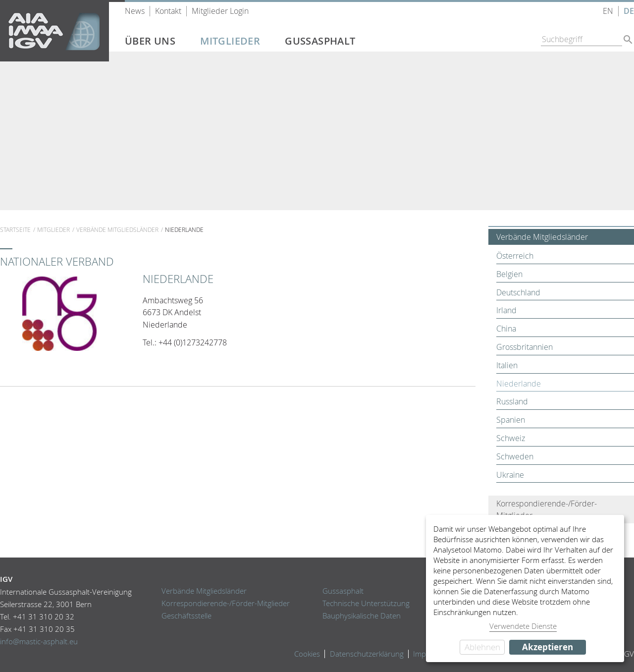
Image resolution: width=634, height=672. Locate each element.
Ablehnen (482, 647)
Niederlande (519, 384)
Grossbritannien (525, 347)
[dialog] (525, 588)
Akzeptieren (548, 647)
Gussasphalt (320, 41)
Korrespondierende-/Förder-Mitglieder (547, 509)
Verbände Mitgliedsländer (117, 229)
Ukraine (510, 475)
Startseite (15, 229)
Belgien (509, 274)
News (135, 11)
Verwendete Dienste (523, 626)
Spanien (511, 420)
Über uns (150, 41)
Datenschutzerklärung (367, 654)
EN (608, 11)
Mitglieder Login (220, 11)
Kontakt (168, 11)
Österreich (515, 256)
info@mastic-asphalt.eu (39, 641)
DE (629, 11)
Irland (506, 310)
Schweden (515, 456)
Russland (512, 401)
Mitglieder (230, 41)
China (506, 329)
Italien (507, 365)
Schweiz (511, 438)
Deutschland (518, 292)
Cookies (307, 654)
